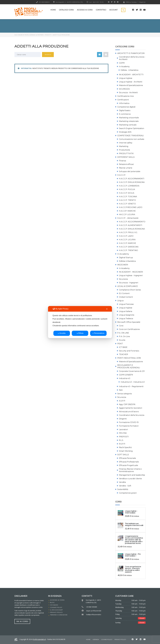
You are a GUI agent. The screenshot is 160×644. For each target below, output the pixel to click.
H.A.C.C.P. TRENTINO (128, 250)
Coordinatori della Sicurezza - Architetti (132, 58)
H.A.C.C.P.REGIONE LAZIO (131, 207)
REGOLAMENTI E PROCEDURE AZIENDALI (129, 366)
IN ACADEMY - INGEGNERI (131, 272)
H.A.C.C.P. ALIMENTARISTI (131, 225)
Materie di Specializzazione (131, 85)
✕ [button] (107, 309)
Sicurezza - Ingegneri (129, 283)
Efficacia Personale (127, 458)
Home (53, 10)
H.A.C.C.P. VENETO (127, 204)
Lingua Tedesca (126, 319)
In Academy (124, 67)
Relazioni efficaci (126, 164)
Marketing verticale (128, 125)
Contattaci (101, 10)
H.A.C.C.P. (122, 175)
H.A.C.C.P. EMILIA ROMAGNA (132, 182)
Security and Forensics (129, 351)
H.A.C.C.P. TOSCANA (128, 197)
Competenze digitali (126, 107)
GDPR (122, 63)
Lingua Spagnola (127, 315)
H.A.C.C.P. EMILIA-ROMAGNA (132, 229)
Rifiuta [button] (80, 333)
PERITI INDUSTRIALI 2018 (129, 358)
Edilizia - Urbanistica (129, 70)
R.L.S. (121, 440)
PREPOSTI (124, 437)
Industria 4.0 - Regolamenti (131, 386)
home (88, 639)
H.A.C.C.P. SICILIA (127, 193)
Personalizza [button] (98, 333)
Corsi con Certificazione (129, 329)
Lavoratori (123, 430)
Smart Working (126, 451)
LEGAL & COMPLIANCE (128, 286)
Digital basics (125, 110)
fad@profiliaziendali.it (94, 615)
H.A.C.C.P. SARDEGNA (129, 247)
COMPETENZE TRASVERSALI (131, 136)
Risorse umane (126, 168)
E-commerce (125, 114)
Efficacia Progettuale (129, 465)
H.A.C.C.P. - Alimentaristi (128, 218)
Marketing (124, 146)
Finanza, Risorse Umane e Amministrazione (130, 470)
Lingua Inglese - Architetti (131, 82)
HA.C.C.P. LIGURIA (127, 214)
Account (113, 10)
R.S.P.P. (122, 444)
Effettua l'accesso (130, 2)
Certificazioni (123, 100)
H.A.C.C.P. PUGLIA (127, 189)
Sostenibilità (123, 489)
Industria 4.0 (125, 378)
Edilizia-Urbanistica (127, 261)
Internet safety (126, 143)
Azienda (96, 639)
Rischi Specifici (125, 447)
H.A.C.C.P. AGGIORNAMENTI (132, 179)
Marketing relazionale (129, 121)
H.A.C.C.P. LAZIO (126, 236)
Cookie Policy (107, 639)
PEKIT (120, 344)
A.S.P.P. (122, 401)
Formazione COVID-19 (129, 422)
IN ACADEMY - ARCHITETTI (131, 75)
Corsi (121, 326)
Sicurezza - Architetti (128, 93)
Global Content (126, 297)
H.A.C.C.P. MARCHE (128, 243)
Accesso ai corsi (85, 10)
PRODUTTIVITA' (126, 154)
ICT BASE (123, 347)
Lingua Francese (126, 304)
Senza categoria (124, 394)
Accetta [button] (62, 333)
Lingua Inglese (126, 78)
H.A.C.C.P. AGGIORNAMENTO (132, 222)
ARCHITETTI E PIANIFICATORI (131, 53)
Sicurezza (123, 279)
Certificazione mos (125, 96)
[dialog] (80, 322)
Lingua (120, 301)
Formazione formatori (129, 426)
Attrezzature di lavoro (129, 412)
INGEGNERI (123, 265)
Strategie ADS (125, 132)
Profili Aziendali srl (39, 639)
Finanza (122, 161)
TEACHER (123, 354)
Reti (121, 390)
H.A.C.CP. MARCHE (127, 211)
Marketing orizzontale (129, 118)
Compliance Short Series (130, 290)
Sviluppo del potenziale (130, 171)
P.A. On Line (124, 336)
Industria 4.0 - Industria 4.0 (133, 382)
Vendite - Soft (125, 486)
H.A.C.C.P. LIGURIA (127, 240)
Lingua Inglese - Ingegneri (131, 275)
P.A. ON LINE (123, 333)
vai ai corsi (22, 621)
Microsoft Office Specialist (129, 322)
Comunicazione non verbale (132, 139)
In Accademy (123, 254)
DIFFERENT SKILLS (126, 157)
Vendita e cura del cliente (130, 479)
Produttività (124, 150)
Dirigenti (123, 419)
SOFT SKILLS (123, 455)
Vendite (122, 482)
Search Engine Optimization (132, 128)
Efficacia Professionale (129, 462)
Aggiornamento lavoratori (131, 408)
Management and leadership (132, 475)
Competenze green (128, 493)
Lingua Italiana (126, 311)
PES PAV (123, 433)
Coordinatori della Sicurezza (132, 415)
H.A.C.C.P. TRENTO (127, 200)
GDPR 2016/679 (126, 375)
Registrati (142, 2)
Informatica (124, 103)
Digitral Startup (126, 258)
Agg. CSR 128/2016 (127, 404)
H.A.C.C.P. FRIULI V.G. (128, 232)
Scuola (122, 340)
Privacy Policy (120, 639)
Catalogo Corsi (66, 10)
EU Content (124, 293)
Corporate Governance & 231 (132, 371)
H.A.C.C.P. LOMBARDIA (129, 186)
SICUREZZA (124, 89)
